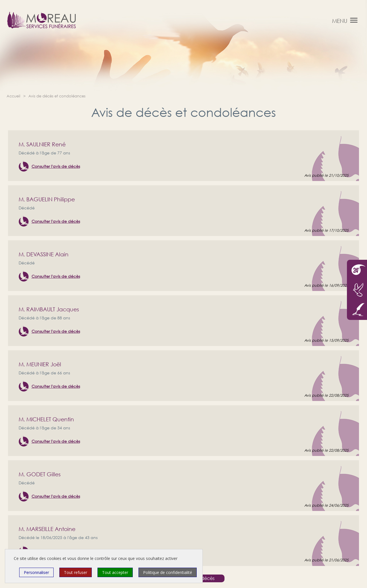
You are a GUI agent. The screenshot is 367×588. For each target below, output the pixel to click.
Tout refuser (76, 572)
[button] (354, 20)
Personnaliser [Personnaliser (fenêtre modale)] (36, 572)
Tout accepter (115, 572)
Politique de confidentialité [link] (168, 572)
